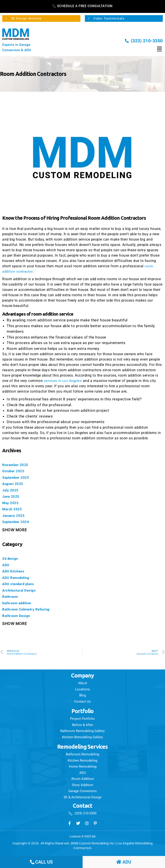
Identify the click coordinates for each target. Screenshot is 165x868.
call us (41, 862)
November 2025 (17, 465)
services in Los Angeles (63, 381)
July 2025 (11, 490)
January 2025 (15, 515)
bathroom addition (19, 603)
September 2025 (17, 477)
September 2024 (17, 522)
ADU (6, 565)
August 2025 (14, 484)
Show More (15, 530)
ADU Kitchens (15, 571)
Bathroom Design (18, 616)
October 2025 (15, 471)
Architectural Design (21, 590)
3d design (11, 558)
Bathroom (11, 596)
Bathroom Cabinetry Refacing (29, 609)
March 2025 (13, 509)
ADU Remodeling (18, 578)
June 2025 (12, 496)
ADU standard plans (20, 584)
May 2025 (11, 503)
